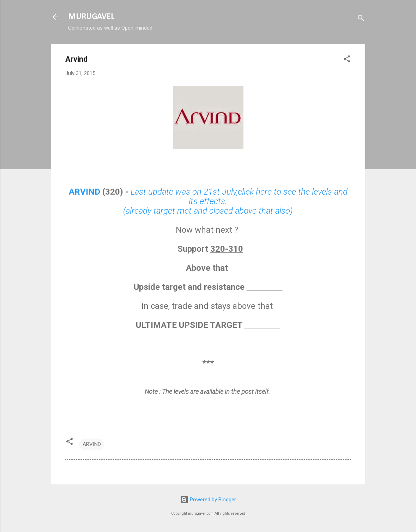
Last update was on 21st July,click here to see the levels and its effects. (239, 197)
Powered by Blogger (208, 500)
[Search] (361, 19)
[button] (347, 60)
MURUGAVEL (91, 17)
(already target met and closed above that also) (208, 211)
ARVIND (85, 192)
